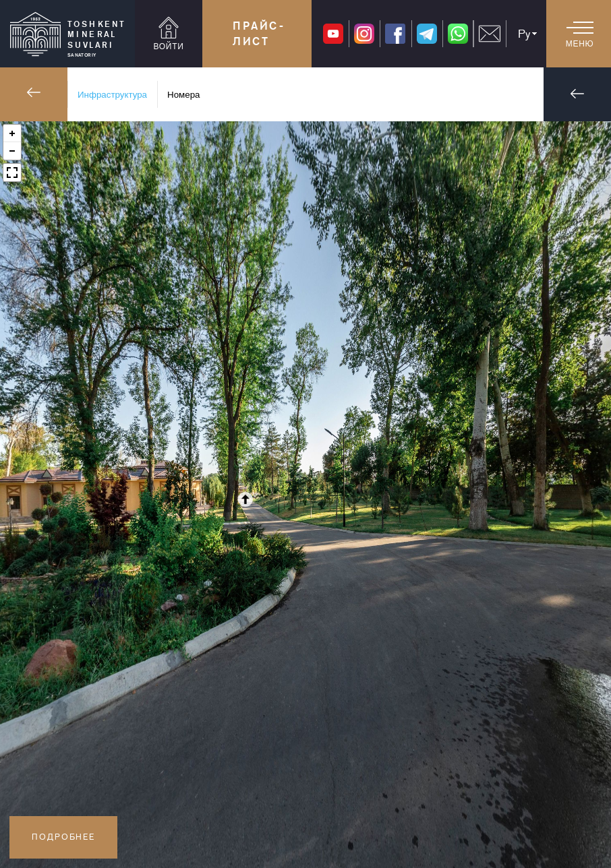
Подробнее (63, 837)
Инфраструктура (112, 95)
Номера (183, 95)
